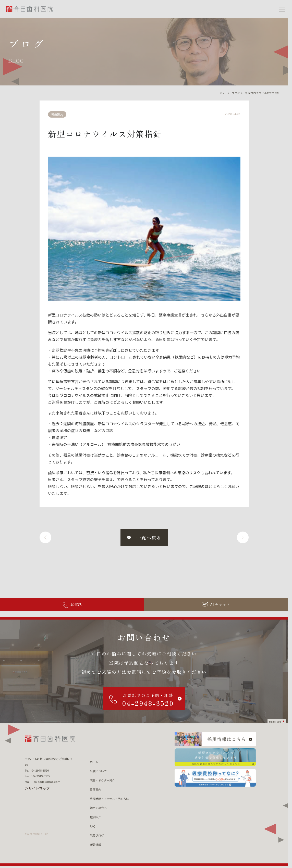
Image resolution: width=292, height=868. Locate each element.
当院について (98, 771)
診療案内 (95, 789)
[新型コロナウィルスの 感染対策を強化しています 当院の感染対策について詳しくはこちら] (215, 757)
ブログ (236, 93)
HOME (222, 93)
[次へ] (243, 537)
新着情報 (95, 845)
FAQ (93, 826)
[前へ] (45, 537)
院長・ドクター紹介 (102, 780)
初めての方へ (98, 808)
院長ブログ (97, 835)
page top (275, 721)
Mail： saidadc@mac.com (43, 782)
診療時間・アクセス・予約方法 (109, 799)
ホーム (94, 762)
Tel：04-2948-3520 (37, 770)
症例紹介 (95, 817)
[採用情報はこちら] (215, 739)
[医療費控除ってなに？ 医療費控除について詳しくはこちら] (215, 778)
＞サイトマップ (37, 788)
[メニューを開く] (282, 9)
